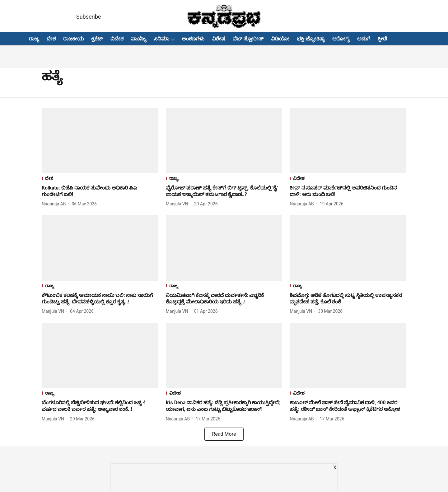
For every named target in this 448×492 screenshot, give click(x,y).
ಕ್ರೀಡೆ (382, 39)
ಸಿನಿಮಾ (162, 39)
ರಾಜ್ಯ (34, 39)
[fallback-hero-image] (100, 141)
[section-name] (100, 179)
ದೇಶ (51, 39)
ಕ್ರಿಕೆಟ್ (97, 39)
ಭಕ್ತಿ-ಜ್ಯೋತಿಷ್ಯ (311, 39)
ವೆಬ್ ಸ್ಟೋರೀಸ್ (248, 39)
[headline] (100, 191)
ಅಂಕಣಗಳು (193, 39)
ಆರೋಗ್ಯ (341, 39)
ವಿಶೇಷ (219, 39)
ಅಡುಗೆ (364, 39)
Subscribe (89, 17)
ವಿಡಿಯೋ (280, 39)
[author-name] (55, 204)
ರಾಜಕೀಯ (73, 39)
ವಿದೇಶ (117, 39)
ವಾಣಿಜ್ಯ (139, 39)
